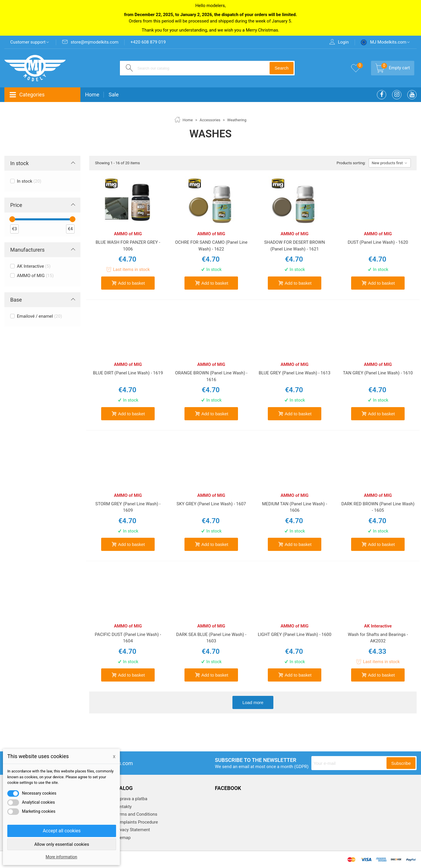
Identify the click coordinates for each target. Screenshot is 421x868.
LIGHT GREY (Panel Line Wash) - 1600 (295, 634)
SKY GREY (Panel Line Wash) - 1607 (211, 504)
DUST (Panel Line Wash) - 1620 (378, 242)
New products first (390, 163)
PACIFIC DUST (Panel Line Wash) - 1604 (128, 638)
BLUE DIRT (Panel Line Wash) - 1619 (128, 373)
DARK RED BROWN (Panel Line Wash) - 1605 (378, 507)
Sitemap (122, 838)
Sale (113, 95)
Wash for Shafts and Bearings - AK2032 (378, 638)
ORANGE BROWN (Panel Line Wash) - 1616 (211, 376)
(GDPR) (301, 767)
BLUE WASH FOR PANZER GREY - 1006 (128, 246)
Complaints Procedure (136, 822)
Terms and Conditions (135, 814)
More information (61, 857)
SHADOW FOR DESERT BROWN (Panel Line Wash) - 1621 (294, 246)
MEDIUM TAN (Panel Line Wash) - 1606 (295, 507)
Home (92, 95)
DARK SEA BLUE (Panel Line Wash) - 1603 (211, 638)
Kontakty (122, 807)
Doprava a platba (130, 799)
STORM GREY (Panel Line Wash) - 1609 (128, 507)
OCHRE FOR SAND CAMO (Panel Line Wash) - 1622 (211, 246)
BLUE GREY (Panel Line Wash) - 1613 (295, 373)
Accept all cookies (62, 831)
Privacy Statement (132, 830)
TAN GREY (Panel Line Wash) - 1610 (378, 373)
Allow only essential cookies (62, 844)
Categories (27, 95)
